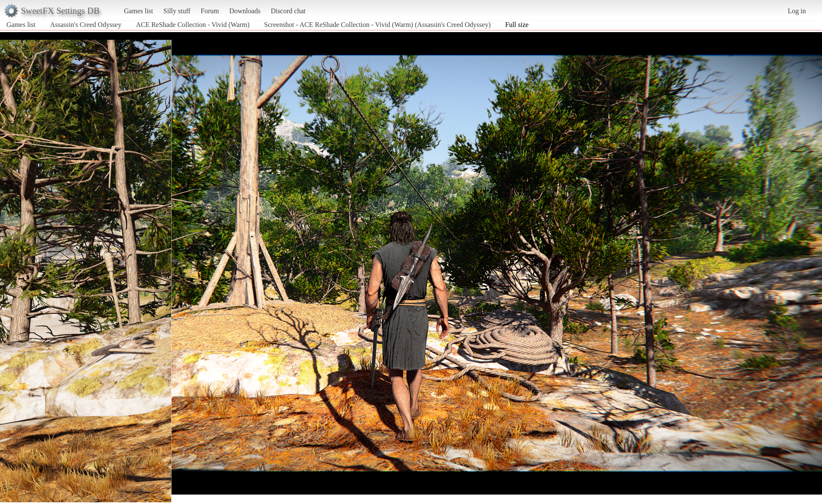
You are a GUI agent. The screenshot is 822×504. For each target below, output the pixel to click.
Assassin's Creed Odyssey (86, 25)
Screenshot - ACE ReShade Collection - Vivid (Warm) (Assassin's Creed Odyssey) (377, 25)
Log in (797, 11)
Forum (210, 11)
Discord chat (288, 11)
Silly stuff (177, 11)
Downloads (245, 11)
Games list (139, 11)
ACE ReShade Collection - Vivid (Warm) (192, 25)
